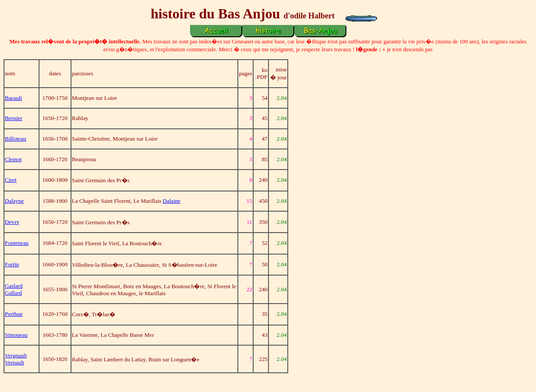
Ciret (11, 180)
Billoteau (16, 139)
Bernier (14, 118)
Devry (12, 222)
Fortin (12, 264)
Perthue (14, 314)
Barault (13, 98)
